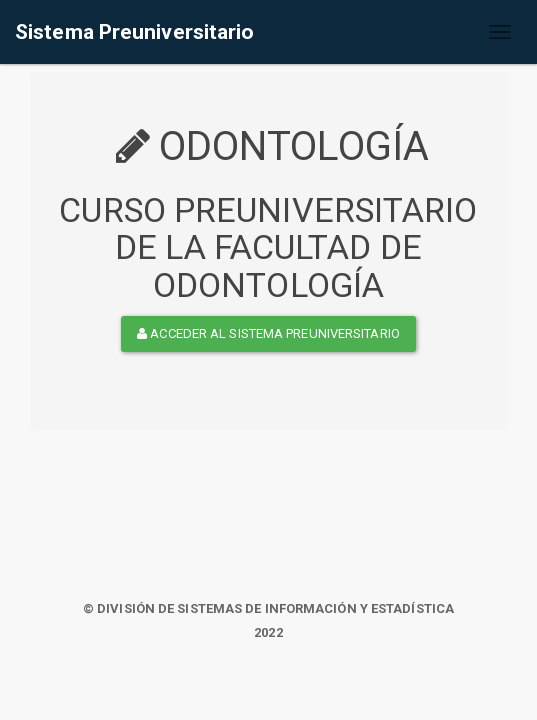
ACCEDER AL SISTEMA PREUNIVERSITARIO (268, 333)
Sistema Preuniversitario (134, 32)
